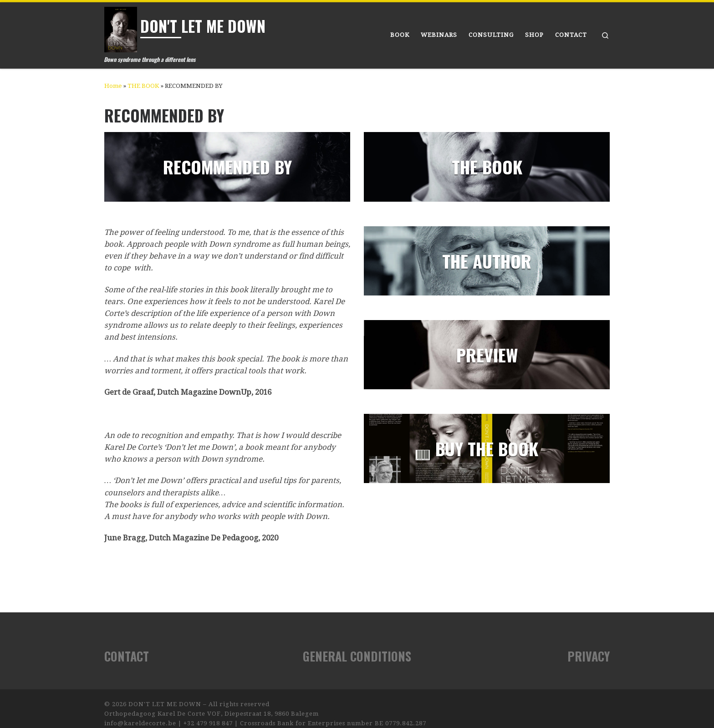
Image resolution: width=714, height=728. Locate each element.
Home (113, 86)
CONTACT (127, 656)
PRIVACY (589, 656)
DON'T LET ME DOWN (165, 704)
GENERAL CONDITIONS (357, 656)
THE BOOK (143, 86)
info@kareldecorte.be (140, 723)
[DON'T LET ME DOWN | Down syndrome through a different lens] (121, 27)
